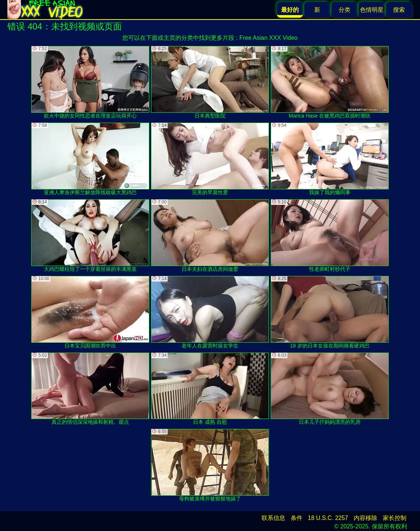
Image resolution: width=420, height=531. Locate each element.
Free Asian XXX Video (269, 38)
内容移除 (365, 518)
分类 (344, 10)
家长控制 (395, 518)
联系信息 (273, 518)
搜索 (399, 10)
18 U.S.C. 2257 (328, 518)
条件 (297, 518)
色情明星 (372, 10)
